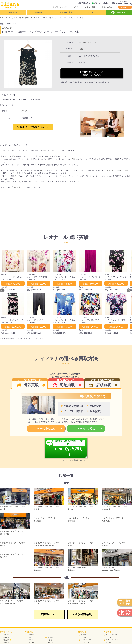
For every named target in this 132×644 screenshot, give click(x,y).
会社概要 (84, 635)
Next (129, 290)
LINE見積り (120, 12)
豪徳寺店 (50, 638)
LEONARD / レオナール (89, 42)
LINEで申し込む (86, 429)
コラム (76, 7)
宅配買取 (25, 111)
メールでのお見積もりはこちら (75, 460)
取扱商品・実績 (66, 12)
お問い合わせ (107, 7)
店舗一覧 (31, 635)
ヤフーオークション (112, 637)
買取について (7, 635)
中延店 (50, 640)
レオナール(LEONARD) (31, 18)
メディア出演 (85, 642)
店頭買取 (6, 642)
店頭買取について (49, 614)
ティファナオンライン (113, 635)
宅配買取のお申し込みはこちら (33, 127)
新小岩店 (32, 640)
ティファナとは (92, 12)
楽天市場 (109, 642)
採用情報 (84, 637)
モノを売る (13, 12)
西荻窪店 (50, 643)
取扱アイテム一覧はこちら (117, 170)
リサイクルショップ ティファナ (11, 18)
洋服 (81, 49)
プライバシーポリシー (88, 640)
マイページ (125, 7)
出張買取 (7, 637)
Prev (2, 290)
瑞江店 (31, 637)
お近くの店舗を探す (83, 614)
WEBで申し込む (46, 429)
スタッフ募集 (90, 7)
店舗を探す (40, 12)
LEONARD (7, 28)
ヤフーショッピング (112, 640)
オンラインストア (60, 7)
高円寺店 (32, 642)
